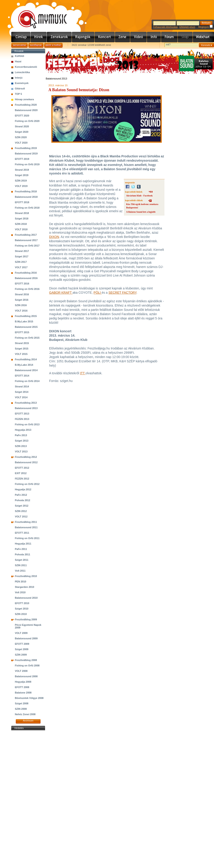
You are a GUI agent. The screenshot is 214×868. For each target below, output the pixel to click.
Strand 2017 (22, 251)
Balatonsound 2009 (26, 638)
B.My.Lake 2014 (24, 365)
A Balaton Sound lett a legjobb (141, 212)
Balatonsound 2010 (26, 598)
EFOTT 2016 (22, 284)
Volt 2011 (20, 571)
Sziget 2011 (22, 560)
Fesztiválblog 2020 (26, 105)
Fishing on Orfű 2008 (27, 666)
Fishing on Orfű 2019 (27, 164)
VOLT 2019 (21, 186)
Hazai (18, 61)
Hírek (39, 37)
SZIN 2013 (21, 446)
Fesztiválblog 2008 (26, 660)
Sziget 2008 (22, 703)
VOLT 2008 (21, 671)
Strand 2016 (22, 294)
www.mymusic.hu (39, 15)
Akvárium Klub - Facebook (139, 196)
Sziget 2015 (22, 349)
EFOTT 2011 (22, 533)
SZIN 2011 (21, 565)
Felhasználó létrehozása (165, 27)
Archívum (28, 721)
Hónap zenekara (24, 99)
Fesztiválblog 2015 (26, 316)
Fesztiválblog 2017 (26, 235)
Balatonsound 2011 (26, 527)
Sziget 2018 (22, 219)
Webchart (203, 37)
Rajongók (83, 37)
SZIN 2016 (21, 305)
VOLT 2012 (21, 517)
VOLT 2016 (21, 311)
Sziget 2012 (22, 506)
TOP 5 (18, 94)
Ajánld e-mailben (53, 45)
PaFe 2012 (21, 495)
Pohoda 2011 (23, 554)
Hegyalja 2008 (23, 682)
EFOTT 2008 (22, 687)
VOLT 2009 (21, 633)
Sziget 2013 (22, 441)
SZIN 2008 (21, 709)
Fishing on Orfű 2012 (27, 484)
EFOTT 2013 (22, 414)
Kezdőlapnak (36, 45)
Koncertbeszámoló (26, 67)
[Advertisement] (28, 799)
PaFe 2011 (21, 549)
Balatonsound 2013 (26, 408)
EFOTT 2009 (22, 644)
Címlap (21, 37)
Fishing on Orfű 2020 (27, 121)
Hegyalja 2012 (23, 489)
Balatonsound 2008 (26, 676)
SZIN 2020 (21, 137)
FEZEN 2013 (22, 419)
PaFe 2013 (21, 435)
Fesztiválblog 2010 (26, 576)
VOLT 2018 (21, 229)
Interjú (19, 78)
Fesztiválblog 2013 (26, 403)
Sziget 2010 (22, 609)
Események (22, 83)
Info (154, 37)
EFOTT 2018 (22, 202)
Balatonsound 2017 (26, 240)
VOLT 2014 (21, 397)
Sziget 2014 (22, 392)
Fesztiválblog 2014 (26, 359)
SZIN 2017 (21, 262)
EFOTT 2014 (22, 376)
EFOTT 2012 (22, 468)
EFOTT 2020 (22, 116)
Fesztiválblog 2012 (26, 457)
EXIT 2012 (21, 473)
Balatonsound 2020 (26, 110)
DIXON (54, 237)
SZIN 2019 (21, 181)
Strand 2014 (22, 386)
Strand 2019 (22, 170)
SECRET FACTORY (123, 293)
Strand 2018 (22, 213)
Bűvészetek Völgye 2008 (29, 698)
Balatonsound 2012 (26, 462)
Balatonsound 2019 (26, 154)
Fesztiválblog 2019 (26, 148)
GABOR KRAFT (61, 293)
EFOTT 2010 (22, 603)
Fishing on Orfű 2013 (27, 424)
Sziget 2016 (22, 300)
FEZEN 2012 (22, 479)
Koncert (105, 37)
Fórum (169, 37)
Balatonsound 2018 (26, 197)
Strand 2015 (22, 343)
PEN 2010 (20, 582)
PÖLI (98, 293)
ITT (83, 373)
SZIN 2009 (21, 655)
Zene (123, 37)
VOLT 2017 (21, 267)
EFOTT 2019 (22, 159)
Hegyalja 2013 (23, 430)
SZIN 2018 (21, 224)
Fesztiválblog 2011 (26, 522)
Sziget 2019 (22, 175)
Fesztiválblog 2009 (26, 619)
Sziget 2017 (22, 256)
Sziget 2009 (22, 649)
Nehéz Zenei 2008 (25, 714)
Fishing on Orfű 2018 (27, 208)
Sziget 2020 (22, 132)
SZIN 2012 (21, 511)
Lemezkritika (22, 72)
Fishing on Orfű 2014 (27, 381)
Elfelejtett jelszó (187, 27)
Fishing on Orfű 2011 (27, 538)
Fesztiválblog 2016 (26, 273)
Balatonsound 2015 (26, 327)
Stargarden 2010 (25, 587)
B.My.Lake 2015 (24, 321)
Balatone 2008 (23, 693)
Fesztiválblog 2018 (26, 191)
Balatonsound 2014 (26, 370)
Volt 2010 (20, 592)
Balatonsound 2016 (26, 278)
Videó (139, 37)
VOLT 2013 (21, 451)
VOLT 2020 (21, 143)
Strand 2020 (22, 126)
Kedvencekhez (19, 45)
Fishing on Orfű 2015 (27, 338)
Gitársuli (20, 88)
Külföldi (19, 56)
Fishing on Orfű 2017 (27, 246)
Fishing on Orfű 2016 (27, 289)
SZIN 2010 (21, 614)
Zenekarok (59, 37)
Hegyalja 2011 (23, 544)
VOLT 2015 (21, 354)
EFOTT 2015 (22, 332)
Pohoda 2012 (23, 500)
